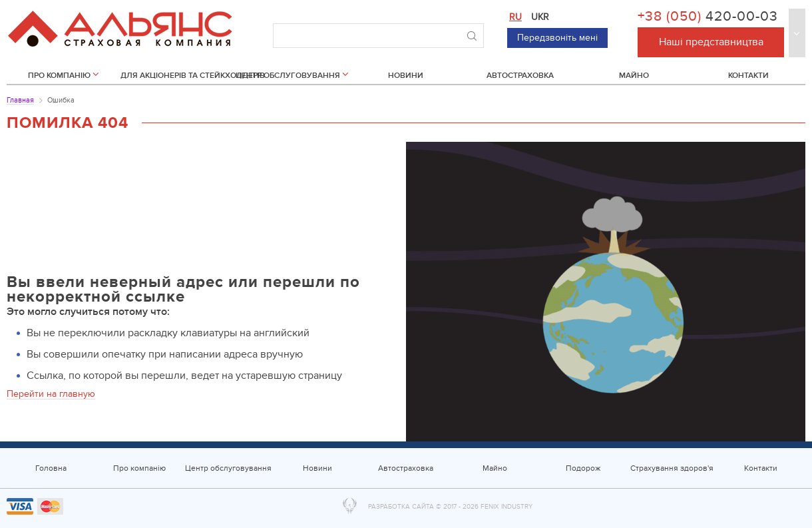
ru (515, 17)
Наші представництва (711, 42)
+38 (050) (708, 17)
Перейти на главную (51, 395)
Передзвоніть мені (557, 38)
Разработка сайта (401, 507)
